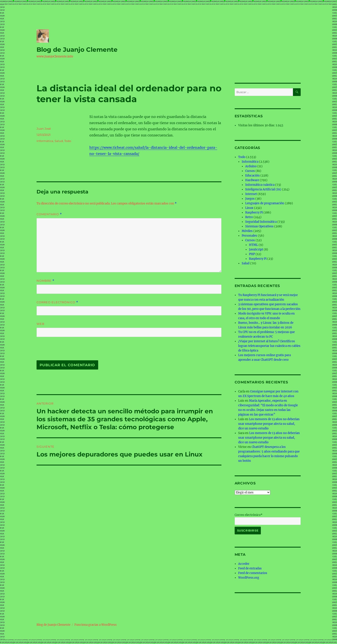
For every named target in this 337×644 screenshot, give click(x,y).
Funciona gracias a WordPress (96, 625)
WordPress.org (249, 578)
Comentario (49, 214)
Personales (249, 236)
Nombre (45, 281)
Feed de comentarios (253, 573)
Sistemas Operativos (259, 226)
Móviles (247, 231)
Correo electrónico (57, 302)
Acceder (244, 564)
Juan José (44, 129)
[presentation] (67, 351)
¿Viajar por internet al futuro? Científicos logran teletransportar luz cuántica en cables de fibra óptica (269, 346)
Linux (249, 208)
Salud (59, 141)
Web (41, 324)
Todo (68, 141)
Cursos (250, 171)
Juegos (250, 199)
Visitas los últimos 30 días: (257, 125)
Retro (249, 217)
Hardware (252, 180)
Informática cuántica (260, 185)
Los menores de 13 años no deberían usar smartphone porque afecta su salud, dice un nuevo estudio (269, 424)
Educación (252, 176)
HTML (253, 245)
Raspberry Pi (254, 213)
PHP (252, 254)
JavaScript (256, 249)
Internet (251, 194)
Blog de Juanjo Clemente (77, 50)
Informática (45, 141)
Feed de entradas (250, 568)
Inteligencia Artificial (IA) (263, 189)
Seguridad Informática (261, 222)
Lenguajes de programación (265, 203)
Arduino (251, 166)
